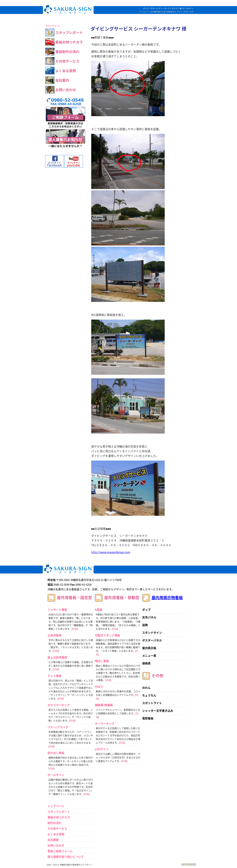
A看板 (99, 610)
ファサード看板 (57, 610)
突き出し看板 (56, 753)
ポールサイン (56, 775)
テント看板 (55, 676)
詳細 (75, 629)
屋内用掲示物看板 (167, 597)
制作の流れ (55, 823)
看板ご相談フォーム (60, 851)
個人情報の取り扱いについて (66, 857)
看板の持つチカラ (59, 817)
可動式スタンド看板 (107, 635)
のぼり (99, 687)
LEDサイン (102, 749)
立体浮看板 (55, 635)
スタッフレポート (59, 812)
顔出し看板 (102, 661)
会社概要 (53, 840)
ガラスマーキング (59, 705)
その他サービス (57, 829)
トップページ (56, 806)
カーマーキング (105, 723)
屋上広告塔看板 (57, 657)
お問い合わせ (56, 845)
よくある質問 (56, 834)
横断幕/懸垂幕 (104, 705)
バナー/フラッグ (58, 727)
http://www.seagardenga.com (111, 552)
